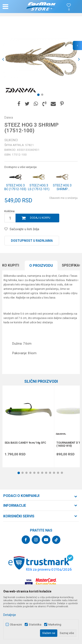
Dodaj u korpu (40, 218)
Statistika (35, 625)
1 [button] (39, 96)
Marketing (55, 625)
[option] (41, 59)
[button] (14, 7)
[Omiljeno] (69, 10)
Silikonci (11, 140)
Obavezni (16, 625)
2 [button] (43, 96)
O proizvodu (41, 266)
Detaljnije (10, 615)
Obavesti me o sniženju (63, 198)
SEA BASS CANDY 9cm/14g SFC (25, 443)
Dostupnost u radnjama (32, 241)
